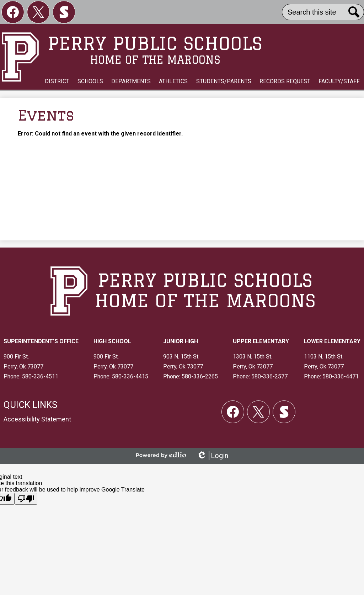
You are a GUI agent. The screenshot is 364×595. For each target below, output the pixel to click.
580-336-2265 (200, 376)
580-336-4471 (341, 376)
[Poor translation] (26, 499)
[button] (57, 81)
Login (212, 456)
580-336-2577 (269, 376)
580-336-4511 (40, 376)
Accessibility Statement (37, 419)
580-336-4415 (130, 376)
